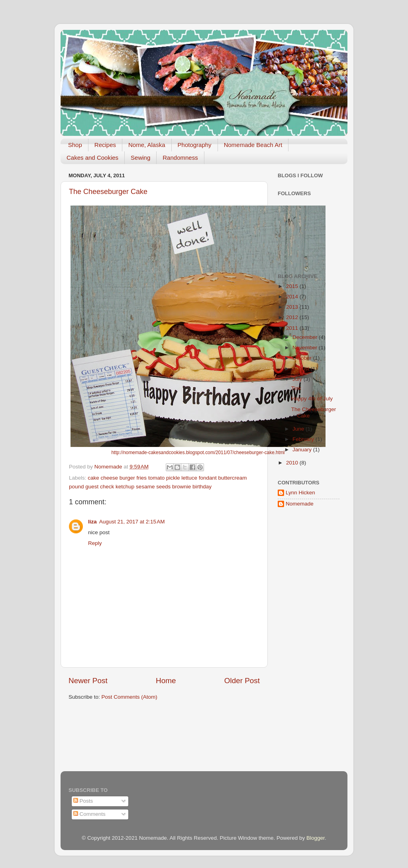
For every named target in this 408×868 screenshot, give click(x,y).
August (302, 369)
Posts (83, 801)
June (299, 429)
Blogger (316, 838)
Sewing (140, 158)
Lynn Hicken (300, 493)
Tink (296, 388)
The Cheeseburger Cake (108, 192)
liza (92, 522)
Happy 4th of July (312, 399)
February (304, 439)
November (306, 348)
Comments (89, 814)
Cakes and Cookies (92, 158)
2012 (293, 317)
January (303, 450)
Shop (75, 145)
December (306, 337)
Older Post (242, 681)
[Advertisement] (302, 641)
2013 (293, 307)
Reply (95, 543)
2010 (293, 463)
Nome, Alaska (147, 145)
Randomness (180, 158)
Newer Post (88, 681)
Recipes (105, 145)
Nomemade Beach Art (253, 145)
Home (166, 681)
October (303, 358)
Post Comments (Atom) (129, 697)
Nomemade (300, 504)
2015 (293, 286)
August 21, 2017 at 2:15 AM (132, 522)
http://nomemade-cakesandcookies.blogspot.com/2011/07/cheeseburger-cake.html (198, 453)
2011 (293, 328)
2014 (293, 297)
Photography (195, 145)
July (298, 379)
